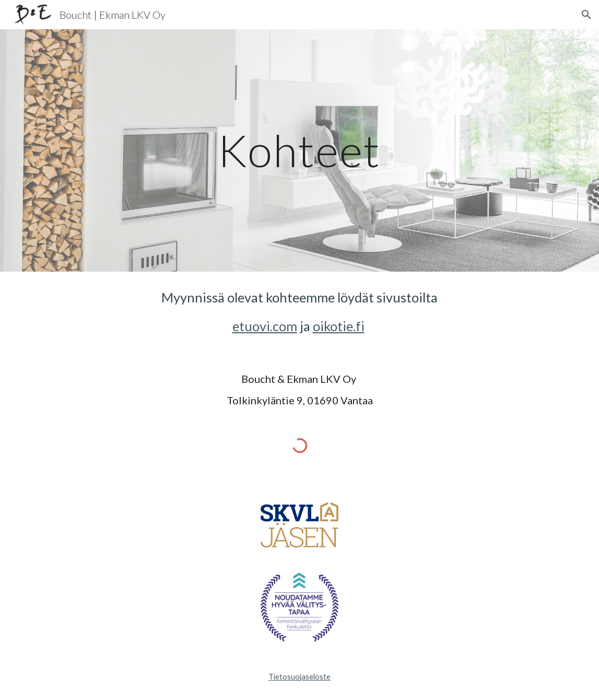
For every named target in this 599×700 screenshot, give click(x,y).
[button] (586, 15)
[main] (299, 150)
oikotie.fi (339, 326)
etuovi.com (265, 326)
